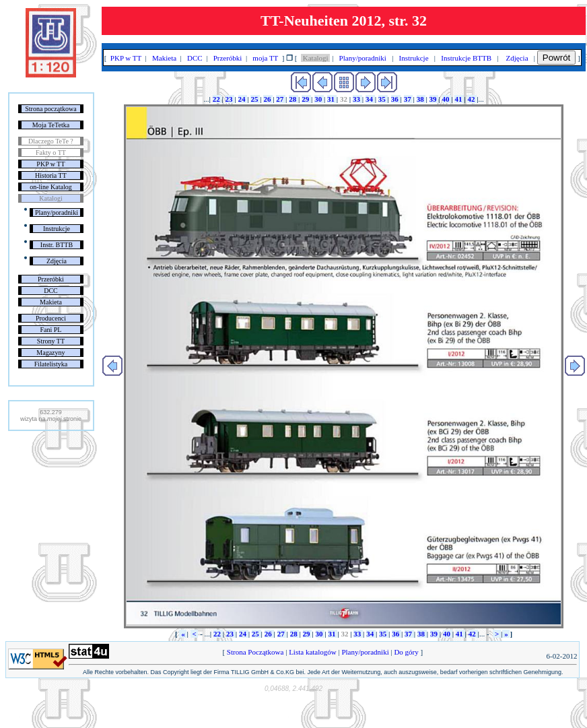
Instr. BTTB (57, 245)
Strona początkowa (50, 109)
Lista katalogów (312, 652)
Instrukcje (57, 229)
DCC (51, 291)
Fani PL (50, 330)
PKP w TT (50, 164)
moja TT (266, 58)
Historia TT (51, 175)
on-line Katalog (50, 187)
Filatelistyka (51, 364)
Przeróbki (51, 279)
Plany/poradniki (57, 212)
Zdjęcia (57, 261)
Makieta (51, 302)
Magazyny (50, 353)
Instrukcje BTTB (467, 58)
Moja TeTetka (51, 125)
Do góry (407, 652)
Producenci (51, 318)
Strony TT (51, 341)
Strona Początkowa (255, 652)
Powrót (556, 58)
